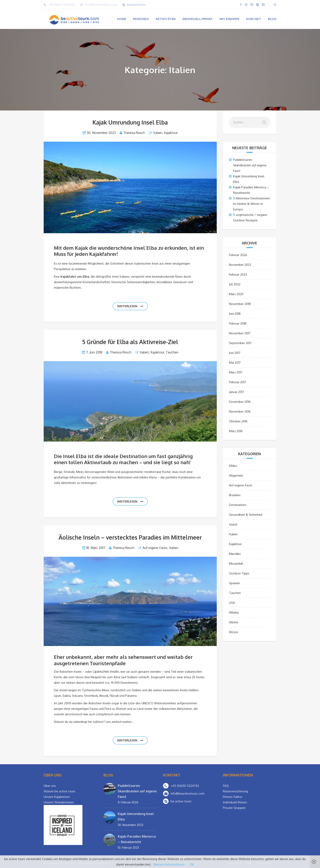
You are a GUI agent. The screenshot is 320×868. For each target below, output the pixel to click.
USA (232, 603)
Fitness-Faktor (233, 797)
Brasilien (235, 495)
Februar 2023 (238, 274)
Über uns (50, 786)
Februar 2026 (238, 255)
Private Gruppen (234, 808)
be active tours (181, 801)
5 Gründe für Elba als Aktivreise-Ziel (130, 342)
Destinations (238, 505)
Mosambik (236, 564)
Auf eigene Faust (155, 548)
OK (192, 864)
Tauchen (172, 352)
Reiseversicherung (235, 791)
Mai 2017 (235, 363)
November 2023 (240, 265)
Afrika (233, 466)
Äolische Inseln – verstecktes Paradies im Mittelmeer (130, 537)
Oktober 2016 (238, 421)
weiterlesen (130, 306)
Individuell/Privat (198, 19)
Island (233, 524)
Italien (158, 133)
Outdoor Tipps (239, 573)
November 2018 (240, 304)
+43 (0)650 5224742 (62, 5)
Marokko (235, 554)
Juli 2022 (235, 284)
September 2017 (240, 343)
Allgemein (236, 475)
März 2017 (236, 372)
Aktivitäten (166, 19)
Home (122, 19)
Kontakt (254, 19)
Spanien (234, 583)
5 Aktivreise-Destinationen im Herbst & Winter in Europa (252, 204)
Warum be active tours (59, 791)
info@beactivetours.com (101, 5)
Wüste (234, 632)
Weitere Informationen (169, 864)
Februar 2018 (238, 323)
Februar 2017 (238, 382)
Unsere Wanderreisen (59, 802)
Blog (272, 19)
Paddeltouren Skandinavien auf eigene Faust (250, 165)
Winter (234, 622)
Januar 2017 (237, 392)
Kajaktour (171, 133)
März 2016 (236, 431)
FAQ (226, 786)
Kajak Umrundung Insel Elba (130, 122)
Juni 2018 (235, 314)
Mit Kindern (229, 19)
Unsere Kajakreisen (57, 797)
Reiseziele (141, 19)
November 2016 (240, 411)
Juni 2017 (235, 353)
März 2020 (236, 294)
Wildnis (234, 612)
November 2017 (240, 333)
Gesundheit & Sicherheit (246, 515)
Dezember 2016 (240, 402)
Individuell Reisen (235, 802)
